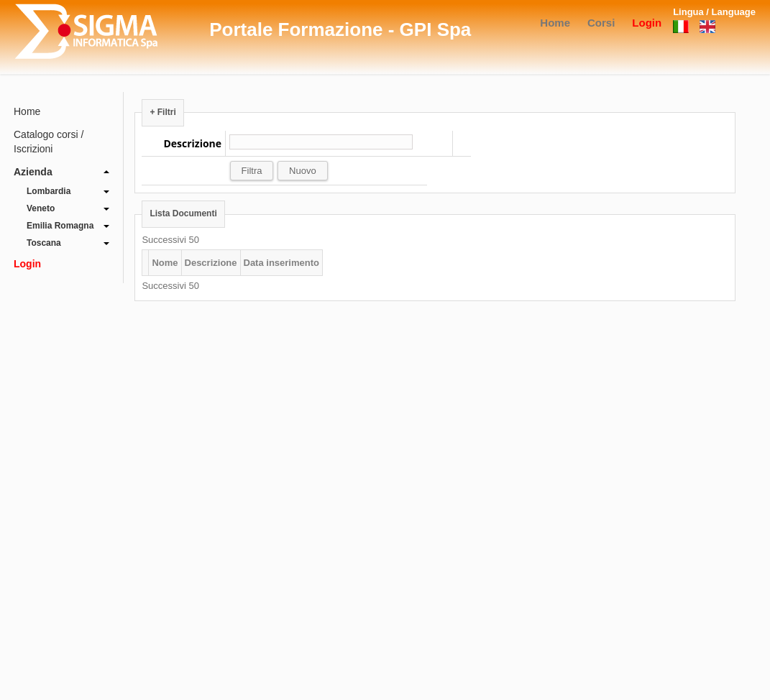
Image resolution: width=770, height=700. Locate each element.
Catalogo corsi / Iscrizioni (49, 142)
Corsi (601, 23)
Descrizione (211, 263)
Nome (165, 263)
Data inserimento (281, 263)
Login (647, 23)
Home (555, 23)
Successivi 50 (170, 240)
